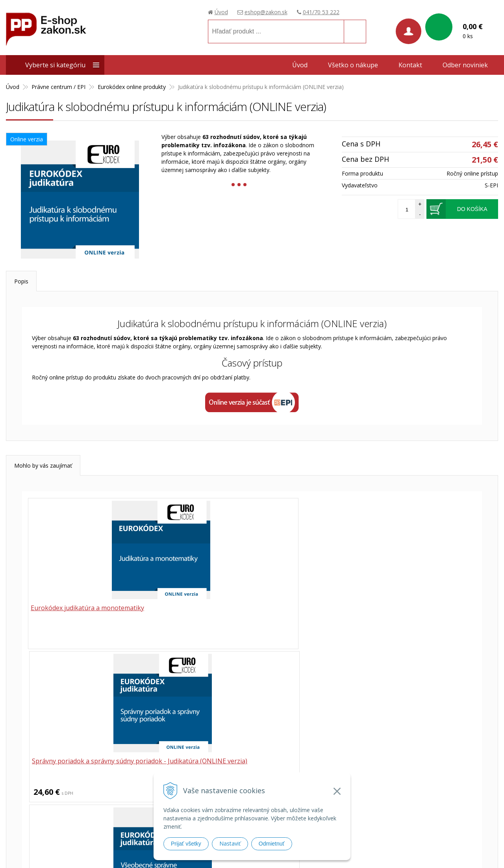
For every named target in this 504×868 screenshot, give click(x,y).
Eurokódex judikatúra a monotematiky (89, 609)
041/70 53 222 (321, 12)
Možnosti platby (367, 787)
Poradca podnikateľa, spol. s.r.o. (51, 774)
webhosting (380, 852)
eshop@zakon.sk (266, 12)
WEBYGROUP (445, 852)
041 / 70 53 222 (227, 706)
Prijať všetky (186, 844)
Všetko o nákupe (353, 65)
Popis (21, 281)
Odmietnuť (272, 844)
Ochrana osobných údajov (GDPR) (390, 798)
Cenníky (356, 818)
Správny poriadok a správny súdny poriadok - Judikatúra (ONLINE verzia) (249, 613)
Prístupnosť (361, 808)
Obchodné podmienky (374, 749)
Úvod (221, 12)
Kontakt (410, 65)
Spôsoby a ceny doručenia (380, 777)
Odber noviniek (465, 65)
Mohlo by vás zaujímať (43, 465)
